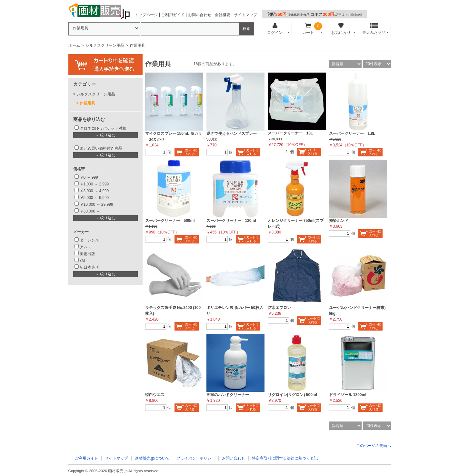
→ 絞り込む (105, 135)
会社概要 (223, 15)
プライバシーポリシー (196, 458)
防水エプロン (279, 308)
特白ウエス (155, 395)
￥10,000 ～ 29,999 (96, 204)
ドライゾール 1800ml (348, 395)
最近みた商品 (374, 29)
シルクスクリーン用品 (105, 45)
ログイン (275, 29)
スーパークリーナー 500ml (170, 221)
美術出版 (87, 254)
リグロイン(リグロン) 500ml (292, 395)
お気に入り (341, 29)
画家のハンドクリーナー (228, 395)
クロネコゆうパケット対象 (103, 128)
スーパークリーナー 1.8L (352, 134)
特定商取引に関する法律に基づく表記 (285, 458)
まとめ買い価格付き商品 (101, 148)
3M (82, 261)
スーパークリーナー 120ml (231, 221)
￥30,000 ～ (90, 211)
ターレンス (89, 240)
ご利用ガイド (173, 15)
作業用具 (87, 103)
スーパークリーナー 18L (290, 133)
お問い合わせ (200, 15)
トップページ (146, 15)
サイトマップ (245, 15)
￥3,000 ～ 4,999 (94, 191)
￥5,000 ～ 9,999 (94, 198)
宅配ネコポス (314, 14)
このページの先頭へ (374, 446)
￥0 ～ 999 (89, 177)
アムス (85, 247)
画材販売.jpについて (152, 458)
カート (308, 29)
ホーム (74, 45)
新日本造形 (89, 267)
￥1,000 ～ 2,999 (94, 184)
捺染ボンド (339, 221)
